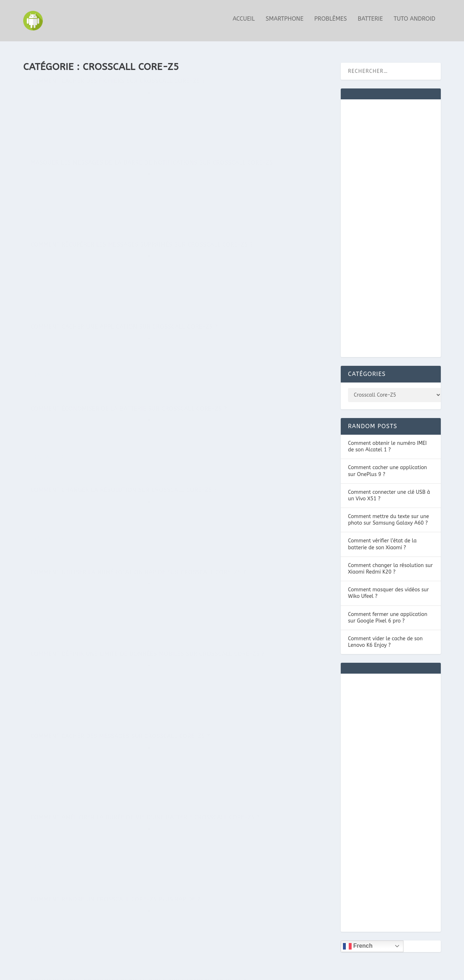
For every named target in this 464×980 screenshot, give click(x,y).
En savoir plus (54, 167)
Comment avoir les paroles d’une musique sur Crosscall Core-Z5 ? (243, 648)
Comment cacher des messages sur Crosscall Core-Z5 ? (86, 533)
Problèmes (331, 23)
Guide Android (53, 104)
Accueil (244, 23)
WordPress (133, 971)
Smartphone (285, 23)
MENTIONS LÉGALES (320, 971)
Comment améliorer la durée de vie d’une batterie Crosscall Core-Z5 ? (256, 533)
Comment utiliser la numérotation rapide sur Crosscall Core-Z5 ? (98, 426)
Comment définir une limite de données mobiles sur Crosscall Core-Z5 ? (252, 426)
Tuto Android (415, 23)
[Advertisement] (391, 230)
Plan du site (391, 971)
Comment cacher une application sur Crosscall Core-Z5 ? (249, 195)
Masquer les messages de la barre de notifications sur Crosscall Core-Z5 (250, 89)
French (358, 943)
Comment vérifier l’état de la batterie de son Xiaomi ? (382, 541)
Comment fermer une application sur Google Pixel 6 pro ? (388, 614)
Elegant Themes (67, 971)
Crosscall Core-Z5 (121, 104)
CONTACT (360, 971)
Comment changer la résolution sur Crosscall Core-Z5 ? (249, 311)
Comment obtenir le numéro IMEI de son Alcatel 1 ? (387, 443)
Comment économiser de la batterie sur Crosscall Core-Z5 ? (95, 319)
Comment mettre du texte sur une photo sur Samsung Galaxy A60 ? (388, 517)
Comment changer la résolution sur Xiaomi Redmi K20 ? (390, 565)
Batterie (370, 23)
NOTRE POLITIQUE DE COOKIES (255, 971)
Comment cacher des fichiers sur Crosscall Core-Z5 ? (84, 89)
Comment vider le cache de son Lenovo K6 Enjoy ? (385, 639)
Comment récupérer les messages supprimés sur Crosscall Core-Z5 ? (87, 204)
